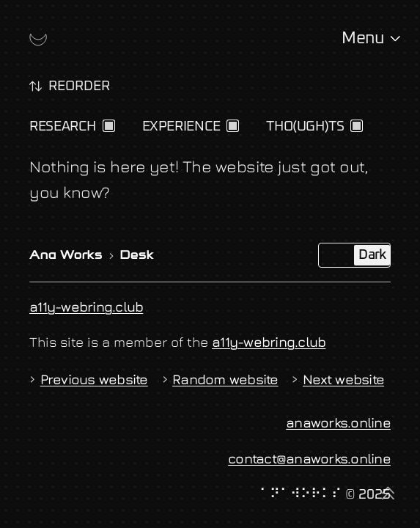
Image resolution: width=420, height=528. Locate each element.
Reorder (79, 86)
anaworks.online (338, 422)
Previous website (89, 379)
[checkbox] (109, 126)
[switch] (36, 86)
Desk (137, 256)
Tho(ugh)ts (305, 126)
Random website (220, 379)
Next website (338, 379)
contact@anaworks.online (309, 458)
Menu (362, 38)
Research (63, 126)
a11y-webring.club (86, 307)
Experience (181, 126)
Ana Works (66, 256)
